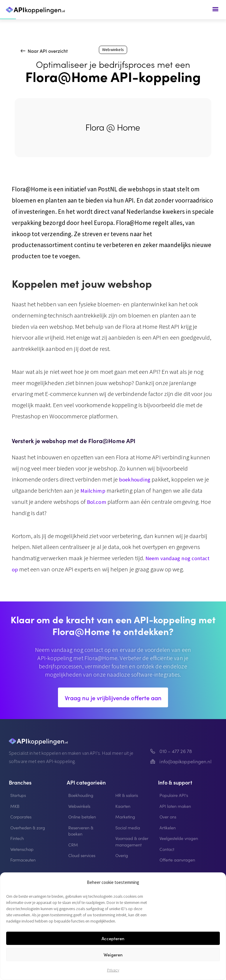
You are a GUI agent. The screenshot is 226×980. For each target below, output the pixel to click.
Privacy (113, 970)
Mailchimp (94, 491)
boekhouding (137, 480)
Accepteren (113, 938)
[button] (215, 9)
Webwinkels (113, 50)
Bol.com (98, 503)
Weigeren (113, 954)
